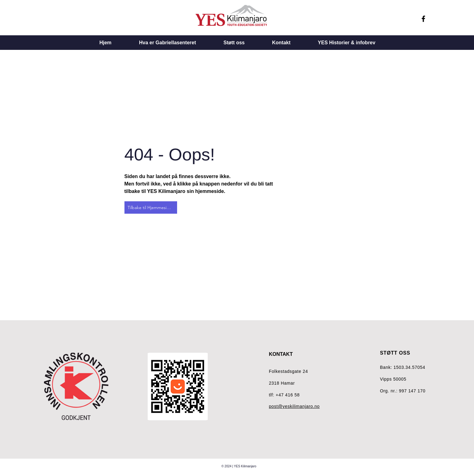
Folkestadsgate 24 (288, 371)
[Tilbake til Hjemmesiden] (151, 207)
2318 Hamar (282, 383)
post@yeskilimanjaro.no (294, 406)
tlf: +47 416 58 (284, 395)
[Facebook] (423, 19)
